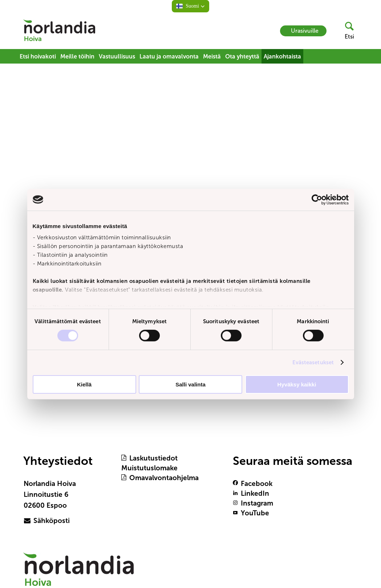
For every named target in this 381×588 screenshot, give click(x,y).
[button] (190, 6)
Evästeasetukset (313, 362)
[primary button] (56, 521)
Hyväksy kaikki (297, 384)
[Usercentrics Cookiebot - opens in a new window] (317, 199)
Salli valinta (190, 384)
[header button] (346, 31)
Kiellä (84, 384)
